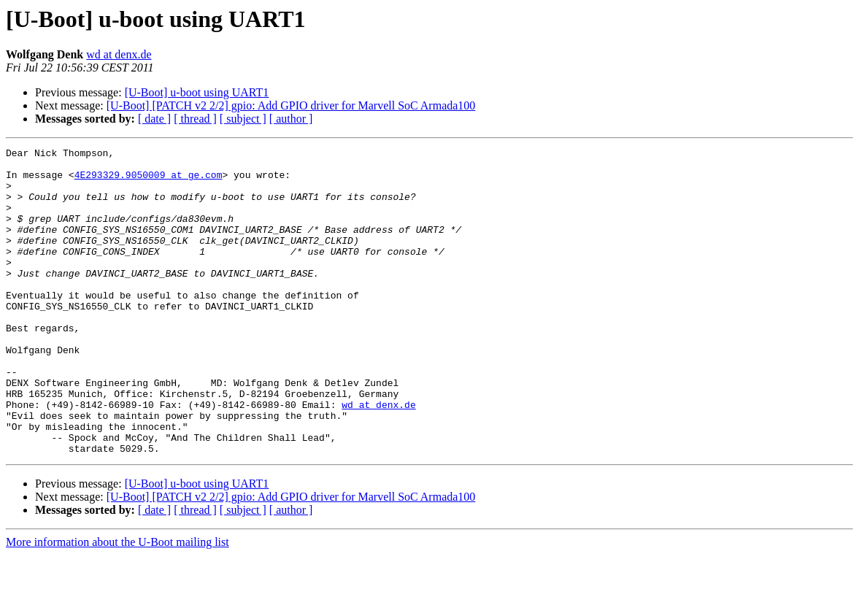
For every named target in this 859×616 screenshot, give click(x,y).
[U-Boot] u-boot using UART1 (197, 92)
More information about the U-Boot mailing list (118, 603)
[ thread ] (195, 119)
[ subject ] (243, 119)
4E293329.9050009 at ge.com (149, 181)
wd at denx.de (119, 54)
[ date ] (154, 119)
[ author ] (291, 119)
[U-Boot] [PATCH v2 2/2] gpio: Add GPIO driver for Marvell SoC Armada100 (291, 105)
